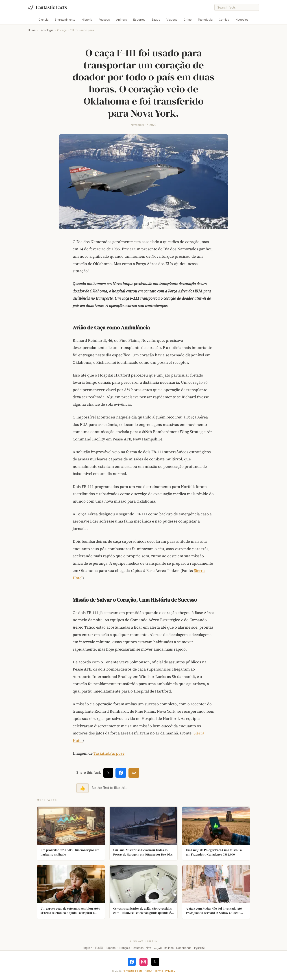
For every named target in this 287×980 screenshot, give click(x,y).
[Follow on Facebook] (132, 962)
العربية (158, 948)
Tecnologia (205, 20)
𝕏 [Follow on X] (155, 962)
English (87, 948)
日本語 (99, 948)
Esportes (139, 20)
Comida (224, 20)
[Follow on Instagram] (143, 962)
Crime (188, 20)
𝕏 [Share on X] (108, 773)
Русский (199, 948)
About (148, 971)
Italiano (169, 948)
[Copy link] (134, 773)
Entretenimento (65, 20)
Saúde (156, 20)
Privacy (170, 971)
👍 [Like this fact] (83, 788)
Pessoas (104, 20)
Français (124, 948)
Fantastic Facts (133, 971)
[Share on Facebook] (121, 773)
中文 (149, 948)
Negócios (242, 20)
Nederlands (184, 948)
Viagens (172, 20)
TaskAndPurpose (109, 753)
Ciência (43, 20)
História (87, 20)
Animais (122, 20)
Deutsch (138, 948)
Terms (159, 971)
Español (111, 948)
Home (32, 30)
